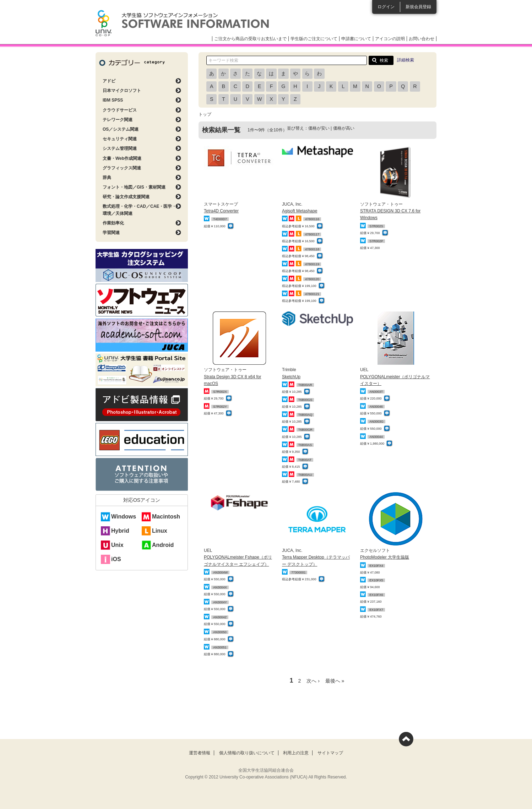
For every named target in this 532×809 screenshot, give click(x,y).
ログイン (386, 7)
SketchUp (291, 377)
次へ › (313, 681)
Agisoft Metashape (300, 211)
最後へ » (335, 681)
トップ (205, 114)
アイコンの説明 (390, 39)
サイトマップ (330, 753)
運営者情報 (200, 753)
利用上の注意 (296, 753)
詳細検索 (406, 60)
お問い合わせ (422, 39)
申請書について (356, 39)
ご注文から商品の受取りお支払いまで (250, 39)
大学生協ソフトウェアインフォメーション (182, 23)
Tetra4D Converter (221, 211)
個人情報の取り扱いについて (247, 753)
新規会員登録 (418, 7)
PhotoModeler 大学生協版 (385, 557)
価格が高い (344, 128)
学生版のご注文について (314, 39)
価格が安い (319, 128)
